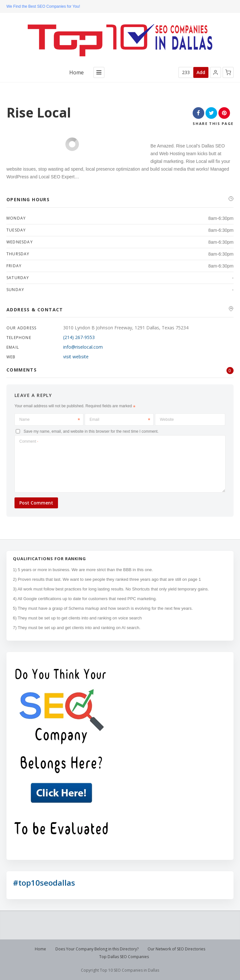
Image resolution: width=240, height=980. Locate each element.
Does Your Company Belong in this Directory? (97, 949)
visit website (76, 357)
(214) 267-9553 (79, 337)
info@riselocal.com (83, 347)
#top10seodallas (44, 883)
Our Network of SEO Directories (176, 949)
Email (120, 419)
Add (201, 72)
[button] (216, 72)
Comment (29, 441)
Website (167, 419)
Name (50, 419)
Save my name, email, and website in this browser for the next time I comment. (91, 431)
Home (77, 73)
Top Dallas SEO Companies (124, 957)
